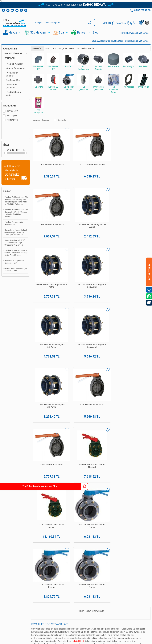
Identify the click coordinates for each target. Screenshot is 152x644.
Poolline (141, 405)
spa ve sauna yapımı (111, 402)
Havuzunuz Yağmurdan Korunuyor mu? (14, 265)
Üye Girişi (57, 492)
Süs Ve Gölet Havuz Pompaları (7, 547)
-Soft (61, 640)
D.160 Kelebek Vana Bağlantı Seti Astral (46, 264)
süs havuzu (74, 418)
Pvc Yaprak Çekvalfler (11, 90)
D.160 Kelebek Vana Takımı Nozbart (46, 315)
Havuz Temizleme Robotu (6, 508)
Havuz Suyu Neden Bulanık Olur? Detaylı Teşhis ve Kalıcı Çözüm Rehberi (16, 236)
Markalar (9, 109)
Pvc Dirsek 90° (38, 65)
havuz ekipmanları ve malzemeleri (48, 411)
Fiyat (6, 148)
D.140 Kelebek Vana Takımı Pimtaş (136, 315)
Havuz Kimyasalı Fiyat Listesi (135, 37)
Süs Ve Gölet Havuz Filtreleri (8, 554)
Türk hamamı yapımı (133, 402)
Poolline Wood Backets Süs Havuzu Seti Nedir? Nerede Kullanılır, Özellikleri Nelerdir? (16, 217)
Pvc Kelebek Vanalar (12, 78)
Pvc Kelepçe (129, 85)
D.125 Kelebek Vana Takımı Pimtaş (76, 315)
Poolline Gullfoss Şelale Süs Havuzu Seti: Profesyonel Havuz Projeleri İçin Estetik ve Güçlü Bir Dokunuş (16, 204)
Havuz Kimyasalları (7, 492)
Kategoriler (11, 52)
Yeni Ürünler (24, 536)
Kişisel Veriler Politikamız (24, 531)
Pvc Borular (144, 85)
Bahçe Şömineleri (6, 573)
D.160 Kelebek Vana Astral (106, 160)
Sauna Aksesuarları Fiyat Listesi (107, 45)
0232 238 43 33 (80, 527)
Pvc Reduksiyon (83, 65)
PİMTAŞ (10, 119)
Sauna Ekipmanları (7, 567)
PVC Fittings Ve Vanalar (13, 59)
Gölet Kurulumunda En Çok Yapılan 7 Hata (16, 273)
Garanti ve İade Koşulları (25, 512)
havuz (32, 418)
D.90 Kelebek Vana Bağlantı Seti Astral (46, 211)
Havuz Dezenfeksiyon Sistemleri (8, 516)
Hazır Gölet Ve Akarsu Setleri (8, 527)
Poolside (64, 408)
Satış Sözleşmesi (24, 506)
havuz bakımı (93, 402)
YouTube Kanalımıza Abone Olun (28, 486)
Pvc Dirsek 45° (53, 65)
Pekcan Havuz (65, 395)
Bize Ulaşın (76, 610)
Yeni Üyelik (57, 488)
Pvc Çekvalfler (13, 84)
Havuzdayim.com (67, 405)
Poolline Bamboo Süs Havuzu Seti (14, 227)
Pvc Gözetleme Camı (13, 97)
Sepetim (22, 544)
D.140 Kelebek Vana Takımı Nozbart (136, 264)
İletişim (22, 548)
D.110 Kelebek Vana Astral (76, 160)
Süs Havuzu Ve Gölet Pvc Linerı (8, 534)
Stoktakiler (60, 124)
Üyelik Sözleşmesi (24, 500)
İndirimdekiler (24, 540)
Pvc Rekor (144, 64)
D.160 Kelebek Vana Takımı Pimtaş (106, 315)
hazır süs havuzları (29, 415)
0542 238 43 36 (80, 543)
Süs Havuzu (38, 36)
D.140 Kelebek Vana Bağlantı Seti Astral (136, 213)
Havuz (13, 36)
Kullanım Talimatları (23, 553)
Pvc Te (68, 64)
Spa (61, 36)
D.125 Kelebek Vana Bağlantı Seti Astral (106, 213)
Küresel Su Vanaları (15, 72)
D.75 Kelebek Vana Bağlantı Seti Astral (136, 160)
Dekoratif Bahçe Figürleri (8, 560)
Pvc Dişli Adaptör (14, 68)
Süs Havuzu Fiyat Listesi (137, 45)
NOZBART (11, 124)
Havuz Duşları (7, 522)
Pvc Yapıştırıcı (38, 109)
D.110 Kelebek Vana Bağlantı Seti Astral (76, 213)
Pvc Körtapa (114, 64)
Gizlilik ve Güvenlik (23, 518)
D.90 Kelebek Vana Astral (106, 263)
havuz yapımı (79, 402)
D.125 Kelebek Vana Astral (46, 160)
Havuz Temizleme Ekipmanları (7, 500)
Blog (96, 36)
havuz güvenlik (60, 418)
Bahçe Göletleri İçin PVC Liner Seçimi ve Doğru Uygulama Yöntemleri (15, 246)
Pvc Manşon (129, 64)
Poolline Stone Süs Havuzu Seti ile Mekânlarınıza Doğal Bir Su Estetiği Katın (16, 256)
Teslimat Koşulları (22, 493)
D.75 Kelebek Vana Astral (76, 263)
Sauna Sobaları (42, 553)
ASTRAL (10, 115)
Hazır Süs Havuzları (6, 540)
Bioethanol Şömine (6, 579)
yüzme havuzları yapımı (92, 395)
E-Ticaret (67, 640)
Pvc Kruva (38, 85)
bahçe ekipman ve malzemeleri (112, 418)
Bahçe (81, 36)
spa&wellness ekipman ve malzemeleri (85, 411)
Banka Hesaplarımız (24, 524)
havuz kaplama (44, 418)
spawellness (87, 418)
